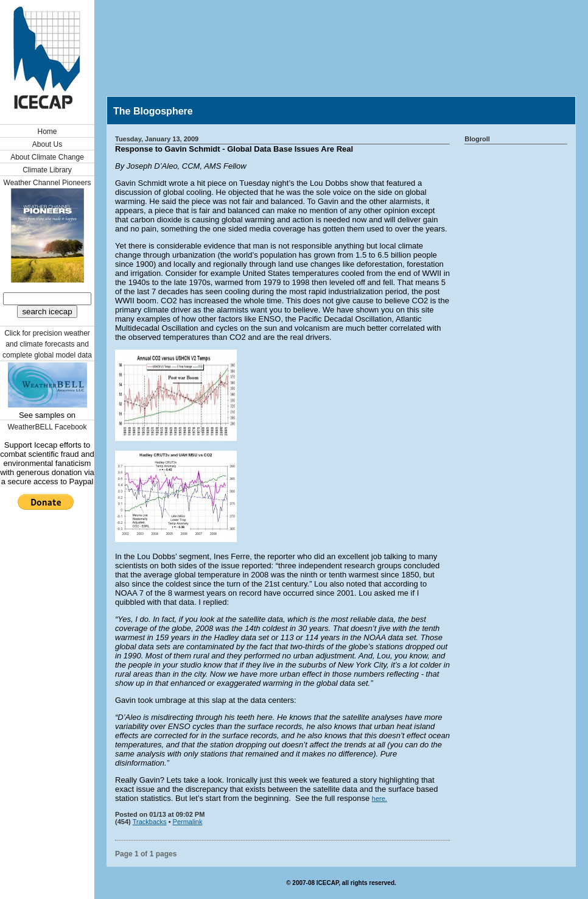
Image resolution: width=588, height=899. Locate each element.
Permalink (188, 822)
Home (47, 132)
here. (380, 799)
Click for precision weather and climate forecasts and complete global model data (47, 344)
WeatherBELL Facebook (47, 427)
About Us (47, 144)
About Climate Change (47, 157)
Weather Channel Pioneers (47, 183)
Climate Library (47, 170)
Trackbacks (150, 822)
